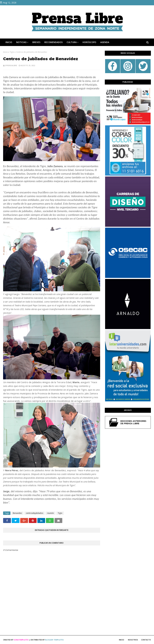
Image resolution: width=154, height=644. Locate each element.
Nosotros (133, 640)
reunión (50, 513)
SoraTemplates (21, 640)
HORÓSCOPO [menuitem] (89, 42)
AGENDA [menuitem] (105, 42)
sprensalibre (11, 65)
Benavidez (17, 513)
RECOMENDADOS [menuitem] (53, 42)
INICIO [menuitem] (9, 42)
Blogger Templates (54, 640)
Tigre (12, 52)
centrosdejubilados (34, 513)
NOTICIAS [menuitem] (21, 42)
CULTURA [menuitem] (72, 42)
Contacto (146, 640)
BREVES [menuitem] (36, 42)
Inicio (5, 52)
